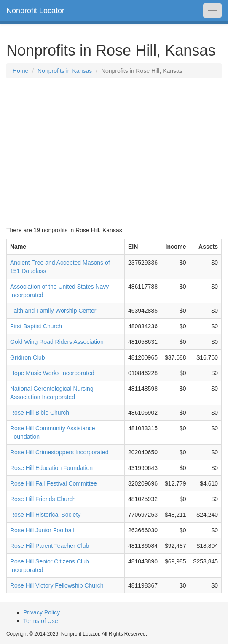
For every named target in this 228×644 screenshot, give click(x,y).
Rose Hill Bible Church (40, 413)
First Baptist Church (36, 326)
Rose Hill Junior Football (42, 530)
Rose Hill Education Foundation (51, 468)
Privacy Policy (42, 612)
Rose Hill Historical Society (45, 515)
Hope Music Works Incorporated (52, 373)
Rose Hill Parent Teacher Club (50, 546)
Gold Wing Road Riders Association (57, 342)
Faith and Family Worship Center (53, 311)
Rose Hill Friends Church (43, 499)
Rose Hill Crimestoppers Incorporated (59, 452)
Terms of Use (40, 621)
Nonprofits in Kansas (65, 71)
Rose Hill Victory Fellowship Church (57, 585)
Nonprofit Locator (35, 11)
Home (20, 71)
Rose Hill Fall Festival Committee (54, 483)
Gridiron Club (27, 357)
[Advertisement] (114, 158)
